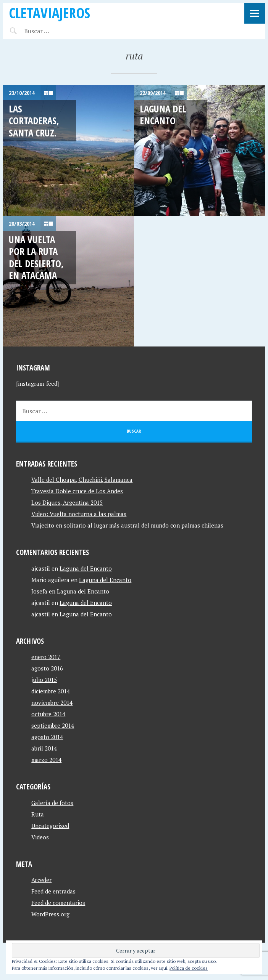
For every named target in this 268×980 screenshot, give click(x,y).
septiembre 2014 (53, 725)
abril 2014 (44, 748)
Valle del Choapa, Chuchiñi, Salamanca (82, 480)
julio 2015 (44, 680)
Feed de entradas (53, 891)
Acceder (41, 880)
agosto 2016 (47, 668)
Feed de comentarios (58, 903)
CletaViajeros (49, 13)
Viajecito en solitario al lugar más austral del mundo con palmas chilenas (127, 525)
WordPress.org (50, 914)
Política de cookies (189, 968)
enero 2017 (46, 657)
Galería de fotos (52, 803)
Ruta (38, 814)
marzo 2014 (46, 760)
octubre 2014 (48, 714)
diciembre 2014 (51, 691)
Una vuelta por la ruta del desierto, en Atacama (36, 257)
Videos (40, 837)
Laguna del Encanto (163, 115)
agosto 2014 (47, 737)
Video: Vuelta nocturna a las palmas (79, 514)
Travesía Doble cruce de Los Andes (77, 491)
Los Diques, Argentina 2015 (67, 502)
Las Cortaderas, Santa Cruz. (34, 121)
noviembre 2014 (52, 703)
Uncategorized (50, 826)
